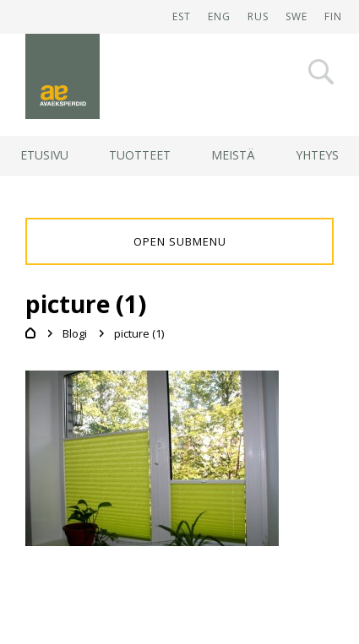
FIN (333, 16)
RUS (258, 16)
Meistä (233, 155)
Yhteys (317, 155)
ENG (219, 16)
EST (182, 16)
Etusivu (44, 155)
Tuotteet (140, 155)
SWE (296, 16)
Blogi (75, 333)
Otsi (321, 72)
